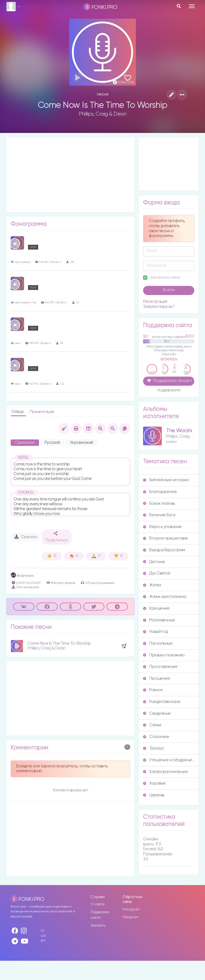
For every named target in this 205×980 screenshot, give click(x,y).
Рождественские (162, 702)
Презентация (42, 412)
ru (42, 930)
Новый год (155, 632)
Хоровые (154, 783)
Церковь (154, 795)
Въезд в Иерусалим (164, 550)
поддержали (169, 391)
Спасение (156, 737)
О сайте (98, 904)
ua (43, 935)
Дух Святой (157, 573)
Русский (52, 443)
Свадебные (157, 713)
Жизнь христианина (165, 597)
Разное (153, 690)
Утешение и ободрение (169, 760)
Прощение (156, 678)
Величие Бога (159, 515)
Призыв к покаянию (164, 655)
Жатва (152, 585)
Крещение (156, 608)
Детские (154, 562)
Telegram (131, 917)
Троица (153, 748)
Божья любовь (159, 504)
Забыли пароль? (159, 307)
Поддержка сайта (100, 915)
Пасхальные (158, 643)
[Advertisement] (70, 175)
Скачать (26, 537)
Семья (152, 725)
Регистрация (155, 302)
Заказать (98, 925)
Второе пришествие (166, 538)
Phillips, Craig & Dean (102, 114)
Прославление (160, 667)
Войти (169, 290)
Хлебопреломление (165, 772)
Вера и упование (162, 527)
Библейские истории (166, 480)
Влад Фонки (22, 576)
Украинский (82, 443)
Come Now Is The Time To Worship (59, 643)
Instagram (131, 909)
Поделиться (57, 537)
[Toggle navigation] (192, 6)
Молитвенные (159, 620)
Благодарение (160, 492)
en (43, 941)
